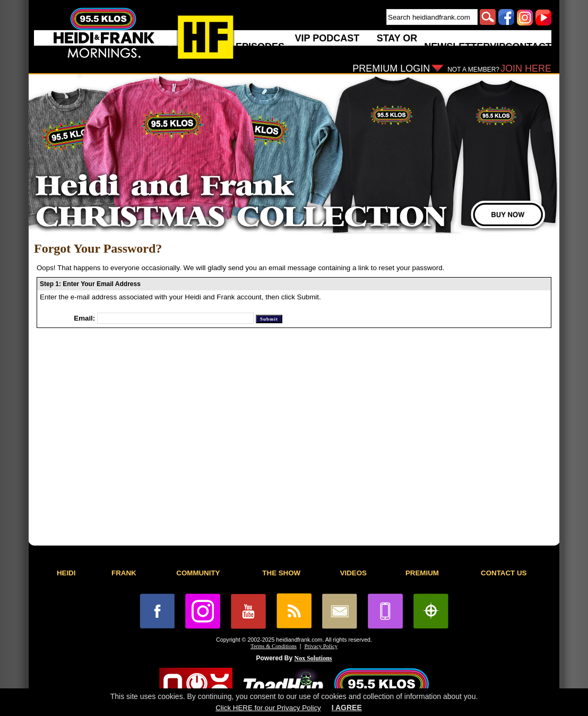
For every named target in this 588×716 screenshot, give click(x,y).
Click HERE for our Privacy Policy (268, 708)
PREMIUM (422, 573)
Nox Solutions (313, 658)
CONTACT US (504, 573)
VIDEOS (353, 573)
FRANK (124, 573)
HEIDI (66, 573)
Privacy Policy (321, 646)
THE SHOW (281, 573)
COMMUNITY (198, 573)
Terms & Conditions (274, 646)
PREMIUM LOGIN (391, 68)
